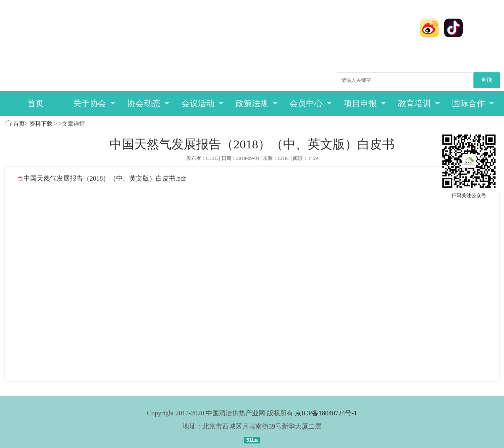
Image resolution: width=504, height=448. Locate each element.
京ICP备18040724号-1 (326, 413)
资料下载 (41, 124)
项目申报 (365, 103)
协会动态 (149, 103)
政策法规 (257, 103)
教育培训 (419, 103)
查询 (487, 80)
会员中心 (311, 103)
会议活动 (203, 103)
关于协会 (94, 103)
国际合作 (473, 103)
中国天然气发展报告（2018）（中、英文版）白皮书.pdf (105, 178)
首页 (36, 103)
